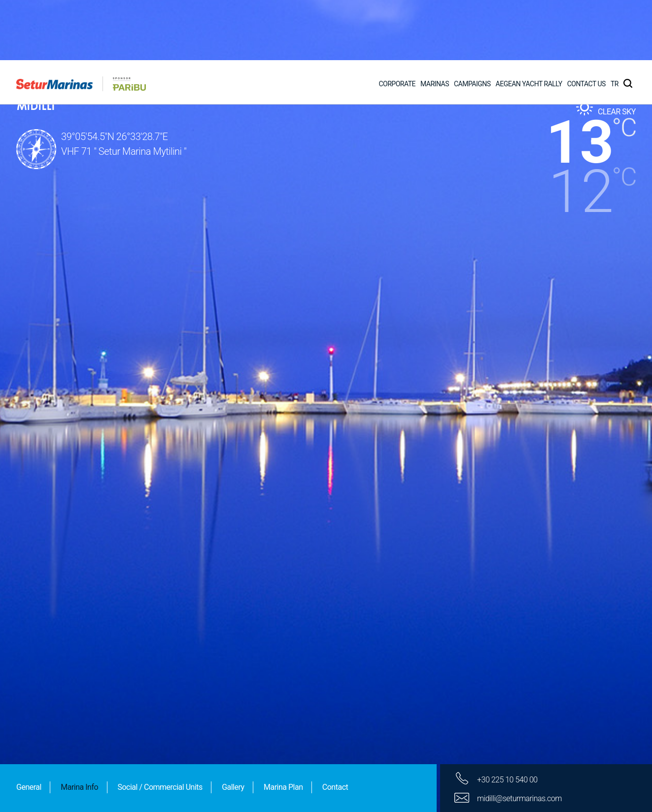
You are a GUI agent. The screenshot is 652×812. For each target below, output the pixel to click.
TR (615, 24)
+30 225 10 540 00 (507, 720)
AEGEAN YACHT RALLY (529, 24)
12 (581, 132)
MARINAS (435, 24)
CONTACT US (586, 24)
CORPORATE (397, 24)
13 (580, 82)
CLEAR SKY (617, 52)
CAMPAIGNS (472, 24)
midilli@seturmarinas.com (519, 738)
